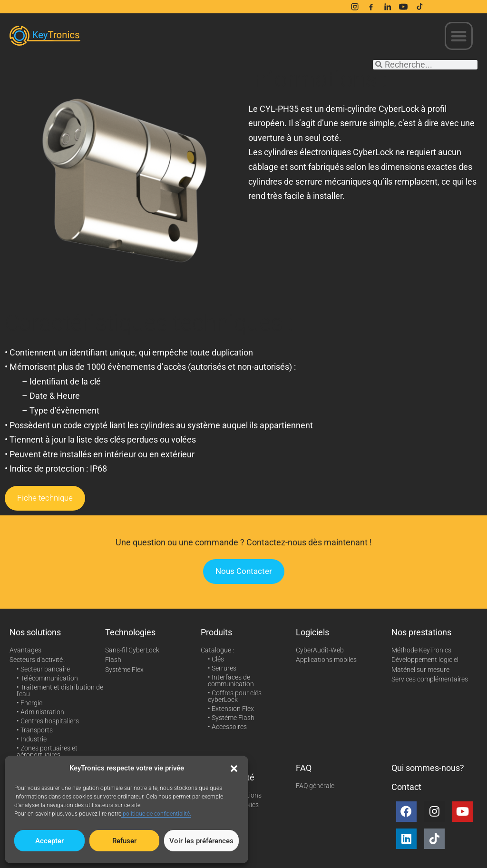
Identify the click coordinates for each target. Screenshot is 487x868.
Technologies (130, 632)
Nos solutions (35, 632)
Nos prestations (421, 632)
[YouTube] (403, 7)
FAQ (304, 768)
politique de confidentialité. (156, 814)
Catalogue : (217, 650)
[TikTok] (419, 7)
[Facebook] (371, 7)
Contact (406, 787)
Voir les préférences (201, 841)
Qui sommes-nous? (428, 768)
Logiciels (312, 632)
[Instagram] (355, 7)
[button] (234, 769)
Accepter (49, 841)
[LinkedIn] (387, 7)
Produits (216, 632)
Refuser (124, 841)
